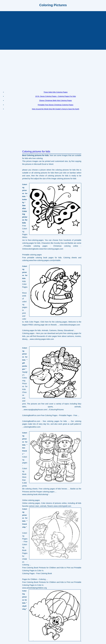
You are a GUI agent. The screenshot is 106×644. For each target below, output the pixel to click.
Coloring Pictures (53, 5)
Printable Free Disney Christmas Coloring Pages (56, 105)
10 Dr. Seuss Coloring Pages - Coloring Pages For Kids (56, 96)
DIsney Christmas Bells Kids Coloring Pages (56, 100)
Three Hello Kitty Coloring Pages (56, 92)
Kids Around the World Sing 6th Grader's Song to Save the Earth (56, 109)
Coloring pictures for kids (36, 151)
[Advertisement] (53, 30)
